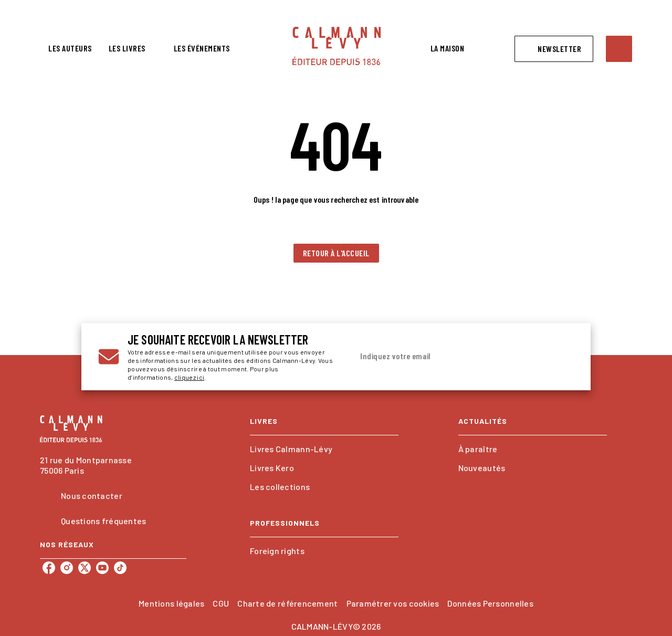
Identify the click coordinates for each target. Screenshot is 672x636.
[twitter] (85, 568)
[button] (554, 49)
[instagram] (67, 568)
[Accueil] (337, 46)
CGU (221, 603)
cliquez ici (189, 377)
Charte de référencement (287, 603)
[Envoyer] (561, 357)
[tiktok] (120, 568)
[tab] (70, 48)
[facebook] (49, 568)
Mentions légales (171, 603)
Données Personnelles (490, 603)
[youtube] (102, 568)
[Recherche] (619, 49)
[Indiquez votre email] (450, 357)
